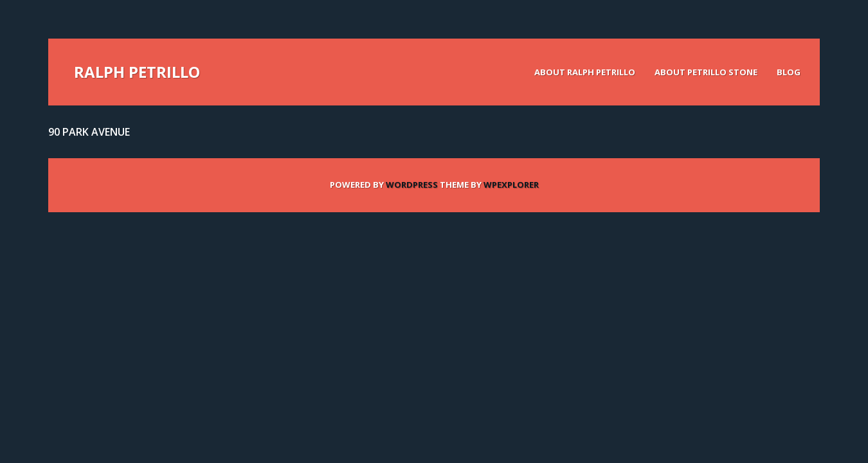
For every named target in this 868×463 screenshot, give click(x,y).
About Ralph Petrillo (585, 72)
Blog (789, 72)
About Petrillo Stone (706, 72)
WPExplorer (511, 185)
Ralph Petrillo (137, 72)
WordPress (412, 185)
